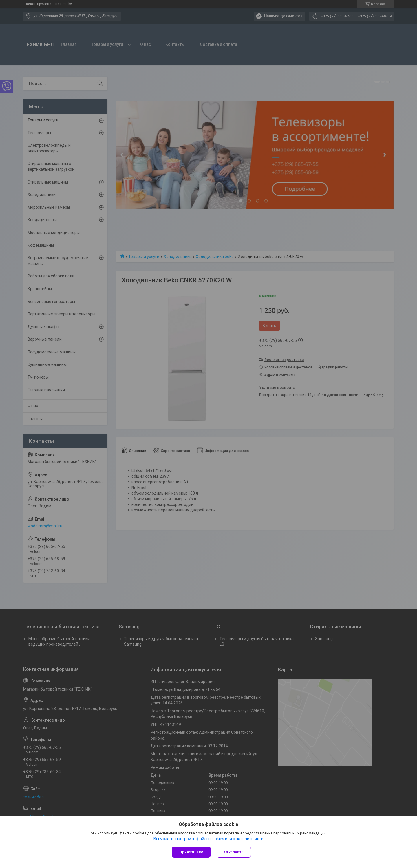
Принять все (191, 852)
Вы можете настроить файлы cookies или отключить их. (207, 839)
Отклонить (234, 852)
